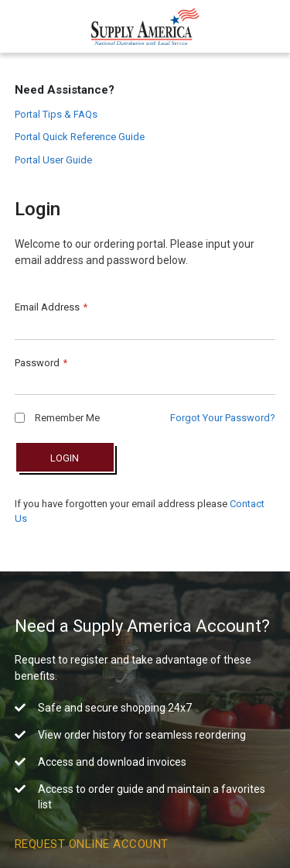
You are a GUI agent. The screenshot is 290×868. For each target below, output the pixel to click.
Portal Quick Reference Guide (80, 137)
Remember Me (57, 418)
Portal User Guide (53, 160)
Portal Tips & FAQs (56, 114)
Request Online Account (92, 844)
